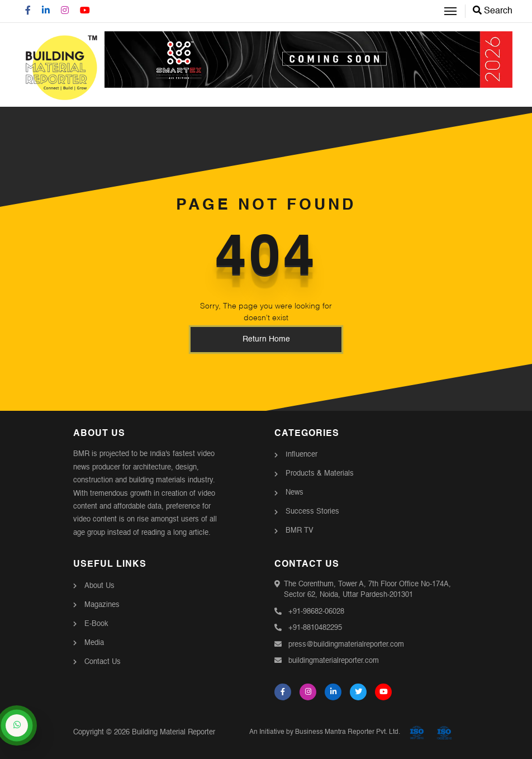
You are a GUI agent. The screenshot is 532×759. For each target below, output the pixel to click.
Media (94, 643)
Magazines (102, 605)
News (294, 493)
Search (493, 11)
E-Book (96, 624)
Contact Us (103, 662)
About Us (99, 586)
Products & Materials (320, 474)
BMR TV (300, 531)
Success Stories (312, 512)
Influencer (301, 455)
